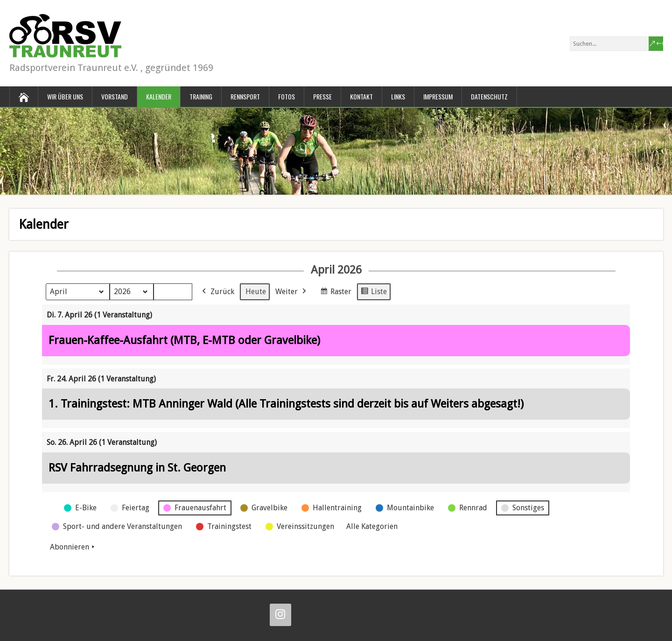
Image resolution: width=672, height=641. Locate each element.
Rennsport (245, 96)
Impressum (438, 96)
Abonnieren (73, 547)
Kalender (159, 96)
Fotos (287, 96)
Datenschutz (489, 96)
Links (398, 96)
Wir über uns (65, 96)
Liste (374, 293)
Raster (336, 293)
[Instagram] (280, 615)
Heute (256, 292)
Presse (322, 96)
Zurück (217, 292)
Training (201, 96)
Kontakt (361, 96)
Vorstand (115, 96)
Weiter (292, 292)
